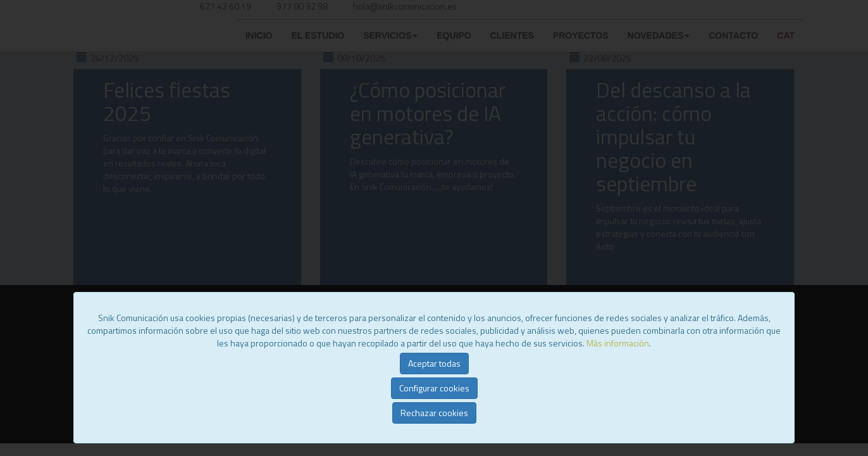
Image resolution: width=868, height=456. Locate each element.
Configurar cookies (434, 388)
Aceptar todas (434, 363)
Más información (618, 343)
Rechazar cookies (434, 413)
